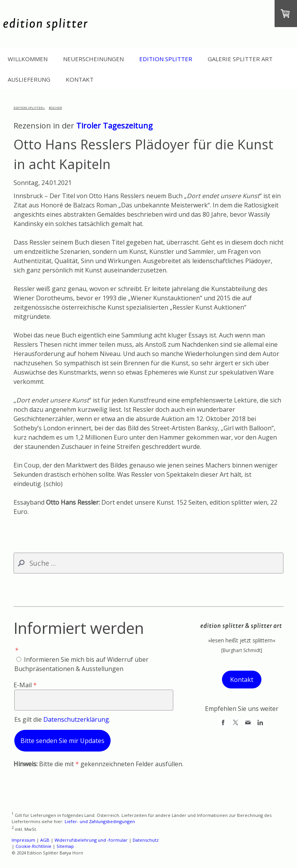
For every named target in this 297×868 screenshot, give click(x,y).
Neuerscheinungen (93, 59)
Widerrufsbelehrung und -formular (91, 840)
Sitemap (65, 846)
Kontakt (80, 79)
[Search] (148, 563)
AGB (45, 840)
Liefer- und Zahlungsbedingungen (100, 821)
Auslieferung (29, 79)
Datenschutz (146, 840)
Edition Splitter (166, 59)
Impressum (23, 840)
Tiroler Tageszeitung (114, 126)
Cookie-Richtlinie (33, 846)
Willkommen (28, 59)
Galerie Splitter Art (240, 59)
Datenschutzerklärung (76, 719)
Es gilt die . (62, 719)
